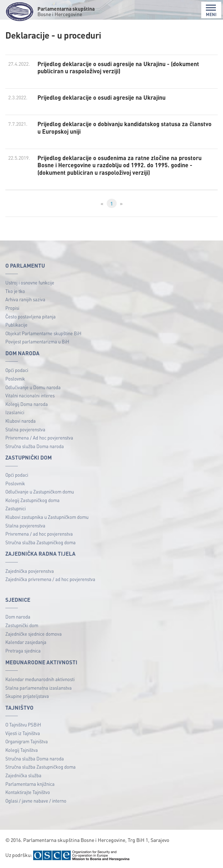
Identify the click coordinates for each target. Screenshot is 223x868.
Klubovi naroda (21, 421)
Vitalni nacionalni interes (30, 395)
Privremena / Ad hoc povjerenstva (39, 438)
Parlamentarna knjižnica (30, 784)
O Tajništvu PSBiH (23, 725)
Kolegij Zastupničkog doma (32, 500)
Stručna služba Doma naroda (35, 446)
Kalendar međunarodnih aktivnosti (40, 679)
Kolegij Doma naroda (27, 404)
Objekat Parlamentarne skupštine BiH (43, 333)
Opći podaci (17, 370)
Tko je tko (15, 291)
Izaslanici (15, 412)
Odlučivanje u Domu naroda (33, 387)
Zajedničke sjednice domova (34, 634)
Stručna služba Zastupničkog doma (40, 542)
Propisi (12, 308)
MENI (211, 11)
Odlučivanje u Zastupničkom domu (40, 492)
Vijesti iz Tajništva (23, 733)
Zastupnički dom (22, 625)
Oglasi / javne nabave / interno (36, 801)
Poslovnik (15, 379)
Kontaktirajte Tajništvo (28, 792)
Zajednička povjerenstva (30, 571)
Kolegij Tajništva (22, 750)
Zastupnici (16, 508)
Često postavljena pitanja (31, 316)
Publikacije (16, 325)
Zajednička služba (23, 775)
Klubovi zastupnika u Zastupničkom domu (47, 517)
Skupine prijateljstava (27, 696)
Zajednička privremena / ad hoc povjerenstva (50, 579)
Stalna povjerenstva (25, 429)
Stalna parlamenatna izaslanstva (39, 688)
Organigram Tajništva (27, 741)
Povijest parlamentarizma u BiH (37, 341)
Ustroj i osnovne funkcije (30, 282)
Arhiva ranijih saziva (25, 299)
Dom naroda (18, 617)
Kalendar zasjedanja (26, 642)
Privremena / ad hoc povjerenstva (39, 534)
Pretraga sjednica (23, 651)
